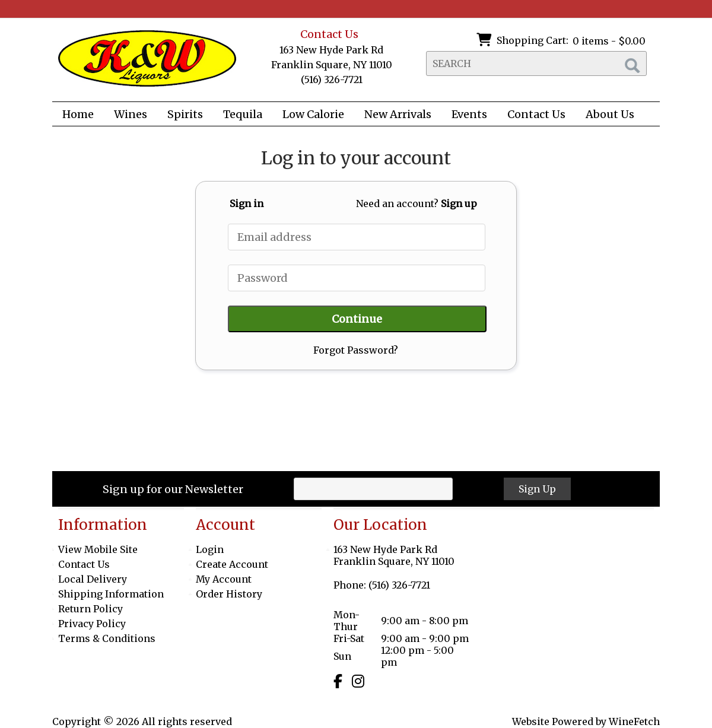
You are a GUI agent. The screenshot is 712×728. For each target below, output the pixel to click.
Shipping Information (111, 594)
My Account (224, 579)
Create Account (232, 564)
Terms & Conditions (107, 638)
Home (78, 114)
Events (469, 114)
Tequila (243, 114)
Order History (229, 594)
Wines (127, 115)
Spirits (181, 115)
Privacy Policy (92, 624)
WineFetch (634, 721)
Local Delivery (93, 579)
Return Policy (90, 609)
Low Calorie (309, 115)
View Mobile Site (98, 549)
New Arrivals (398, 114)
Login (210, 549)
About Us (606, 115)
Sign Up (537, 489)
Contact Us (536, 114)
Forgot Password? (356, 350)
